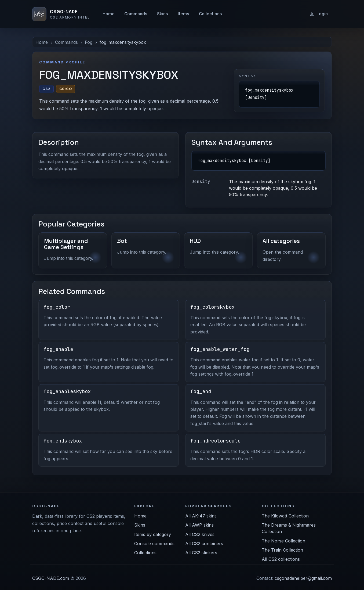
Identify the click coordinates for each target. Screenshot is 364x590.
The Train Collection (282, 550)
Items (183, 14)
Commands (136, 14)
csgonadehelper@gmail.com (303, 578)
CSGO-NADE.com (51, 578)
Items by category (153, 534)
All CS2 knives (200, 534)
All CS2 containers (204, 544)
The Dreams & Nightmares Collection (289, 528)
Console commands (154, 544)
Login (318, 14)
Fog (89, 42)
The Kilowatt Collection (285, 516)
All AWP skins (199, 525)
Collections (210, 14)
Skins (163, 14)
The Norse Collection (283, 541)
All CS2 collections (281, 559)
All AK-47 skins (201, 516)
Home (109, 14)
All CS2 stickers (201, 553)
